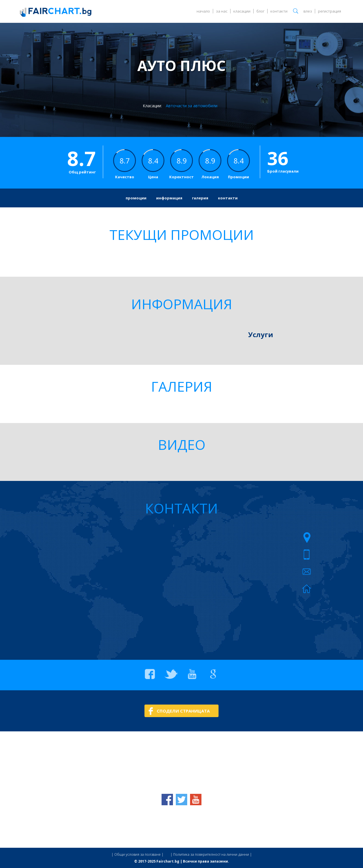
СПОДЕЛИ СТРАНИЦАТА (183, 711)
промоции (136, 198)
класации (242, 11)
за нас (222, 11)
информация (169, 198)
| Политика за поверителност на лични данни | (211, 855)
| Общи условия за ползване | (137, 855)
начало (203, 11)
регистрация (330, 11)
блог (260, 11)
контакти (279, 11)
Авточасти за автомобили (192, 106)
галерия (200, 198)
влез (308, 11)
